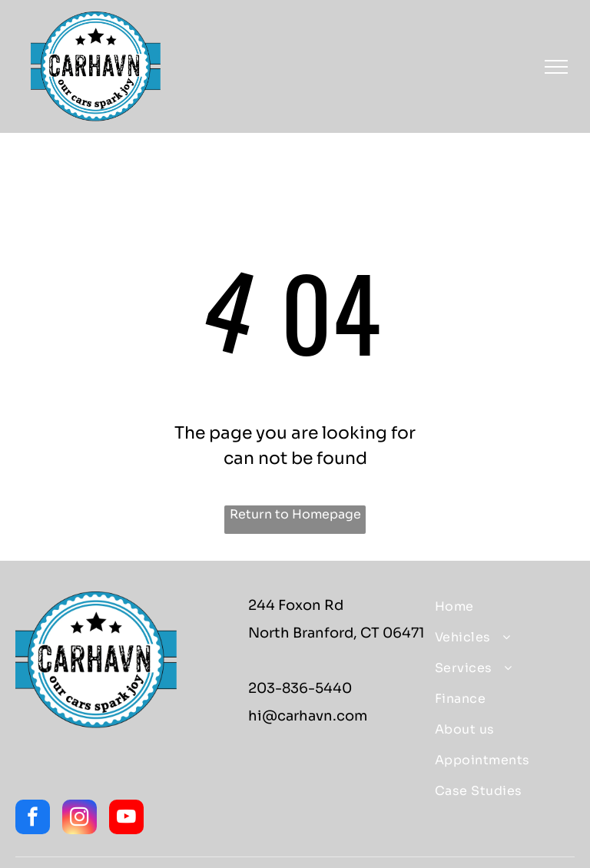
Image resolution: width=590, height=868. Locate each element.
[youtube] (126, 819)
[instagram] (80, 819)
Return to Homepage (295, 514)
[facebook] (33, 819)
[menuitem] (499, 607)
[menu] (556, 67)
